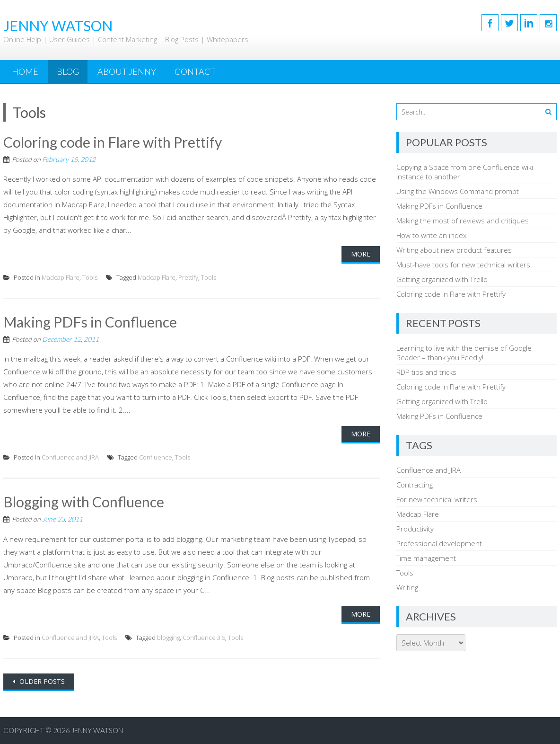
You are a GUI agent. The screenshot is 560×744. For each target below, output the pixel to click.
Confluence (156, 457)
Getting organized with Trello (442, 279)
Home (25, 71)
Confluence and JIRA (70, 457)
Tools (90, 277)
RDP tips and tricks (426, 372)
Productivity (415, 529)
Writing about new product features (454, 250)
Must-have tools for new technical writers (463, 265)
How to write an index (431, 235)
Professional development (439, 543)
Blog (68, 71)
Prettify (188, 277)
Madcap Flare (61, 277)
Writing (407, 587)
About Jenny (127, 71)
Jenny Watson (97, 730)
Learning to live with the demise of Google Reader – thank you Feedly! (464, 353)
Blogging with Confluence (84, 502)
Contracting (415, 485)
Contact (195, 71)
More (361, 254)
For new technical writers (437, 499)
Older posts (41, 681)
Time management (426, 558)
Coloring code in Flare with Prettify (113, 142)
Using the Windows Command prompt (458, 191)
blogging (168, 638)
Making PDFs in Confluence (90, 322)
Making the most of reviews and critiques (463, 221)
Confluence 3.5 (204, 638)
